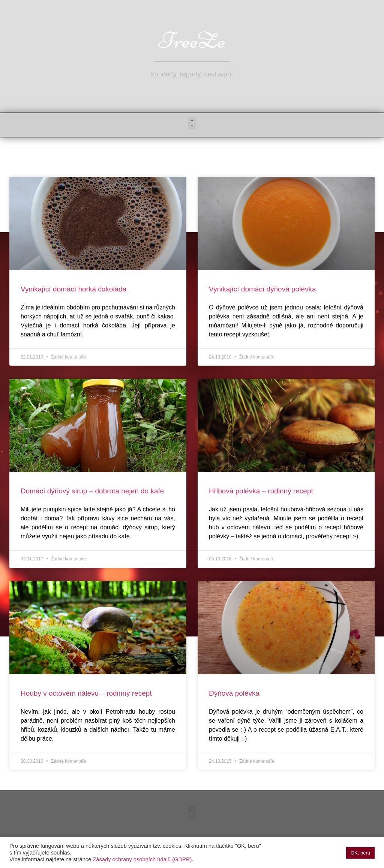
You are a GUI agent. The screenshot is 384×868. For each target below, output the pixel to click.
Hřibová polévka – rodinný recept (261, 491)
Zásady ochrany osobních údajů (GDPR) (142, 859)
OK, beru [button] (360, 853)
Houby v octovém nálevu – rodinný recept (86, 693)
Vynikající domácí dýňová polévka (262, 289)
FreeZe (192, 40)
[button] (192, 123)
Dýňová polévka (234, 693)
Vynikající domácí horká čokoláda (73, 289)
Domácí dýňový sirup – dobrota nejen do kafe (92, 491)
